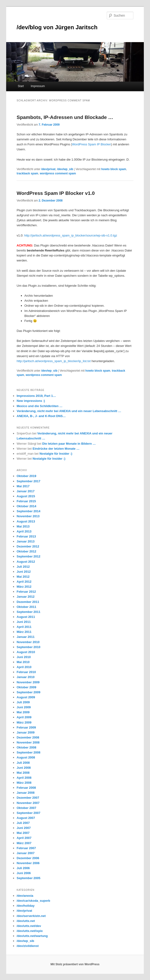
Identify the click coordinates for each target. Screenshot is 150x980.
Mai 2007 (23, 833)
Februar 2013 (26, 536)
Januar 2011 (26, 637)
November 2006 (28, 863)
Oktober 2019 (26, 476)
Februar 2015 (26, 501)
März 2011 (24, 632)
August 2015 (26, 496)
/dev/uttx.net (26, 921)
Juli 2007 (23, 823)
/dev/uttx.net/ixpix (30, 931)
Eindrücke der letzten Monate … (56, 449)
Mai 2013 (23, 526)
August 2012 (26, 562)
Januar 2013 (26, 541)
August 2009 (26, 697)
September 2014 (29, 511)
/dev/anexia (25, 896)
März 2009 (24, 722)
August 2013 (26, 521)
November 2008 (28, 742)
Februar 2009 (26, 727)
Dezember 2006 (28, 858)
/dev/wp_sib (65, 169)
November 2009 (28, 682)
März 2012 (24, 587)
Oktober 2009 (26, 687)
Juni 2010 (24, 657)
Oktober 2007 (26, 808)
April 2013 (24, 531)
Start (21, 86)
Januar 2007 (26, 853)
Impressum (38, 86)
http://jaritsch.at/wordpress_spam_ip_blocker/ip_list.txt (54, 361)
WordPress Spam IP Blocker (91, 144)
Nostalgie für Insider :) (56, 454)
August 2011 (26, 617)
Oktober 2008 (26, 747)
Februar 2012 (26, 592)
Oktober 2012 (26, 551)
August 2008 (26, 757)
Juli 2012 (23, 567)
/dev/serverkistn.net (31, 916)
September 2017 (29, 481)
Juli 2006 (23, 868)
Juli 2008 (23, 763)
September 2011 (29, 612)
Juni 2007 (24, 828)
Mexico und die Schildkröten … (40, 406)
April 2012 (24, 582)
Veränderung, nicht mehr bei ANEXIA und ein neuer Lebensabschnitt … (69, 411)
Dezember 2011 (28, 602)
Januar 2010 (26, 677)
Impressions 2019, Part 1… (36, 396)
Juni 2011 (24, 622)
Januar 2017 (26, 491)
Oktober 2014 (26, 506)
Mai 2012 (23, 577)
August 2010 (26, 652)
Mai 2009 (23, 712)
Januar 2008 (26, 793)
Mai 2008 (23, 773)
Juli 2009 (23, 702)
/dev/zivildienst (28, 946)
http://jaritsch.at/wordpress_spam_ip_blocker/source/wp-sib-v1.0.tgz (71, 235)
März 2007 (24, 843)
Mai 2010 (23, 662)
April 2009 (24, 717)
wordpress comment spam (58, 173)
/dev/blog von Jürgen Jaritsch (57, 27)
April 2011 (24, 627)
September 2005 (29, 878)
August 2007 (26, 818)
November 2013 (28, 516)
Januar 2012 (26, 597)
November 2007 (28, 803)
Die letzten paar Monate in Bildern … (69, 444)
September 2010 (29, 647)
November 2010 (28, 642)
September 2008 (29, 752)
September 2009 (29, 692)
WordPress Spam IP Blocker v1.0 (56, 193)
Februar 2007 (26, 848)
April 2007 (24, 838)
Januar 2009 (26, 732)
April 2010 (24, 667)
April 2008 (24, 778)
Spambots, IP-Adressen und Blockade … (65, 117)
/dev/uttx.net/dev (29, 926)
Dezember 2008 (28, 737)
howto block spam (114, 169)
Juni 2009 (24, 707)
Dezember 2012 (28, 546)
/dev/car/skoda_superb (33, 901)
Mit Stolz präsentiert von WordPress (75, 964)
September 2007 (29, 813)
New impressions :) (31, 401)
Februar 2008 (26, 788)
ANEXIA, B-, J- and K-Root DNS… (41, 416)
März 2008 (24, 783)
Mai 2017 (23, 486)
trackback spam (27, 173)
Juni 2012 (24, 572)
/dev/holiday (26, 906)
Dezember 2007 (28, 798)
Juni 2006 (24, 873)
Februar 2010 (26, 672)
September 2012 (29, 556)
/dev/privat (48, 169)
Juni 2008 (24, 768)
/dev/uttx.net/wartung (32, 936)
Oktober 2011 (26, 607)
